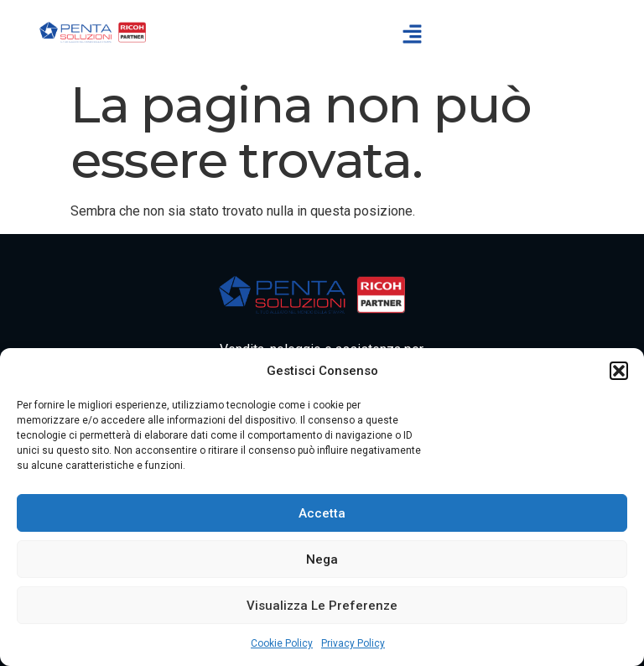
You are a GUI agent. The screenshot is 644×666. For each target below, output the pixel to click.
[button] (619, 371)
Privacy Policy (353, 643)
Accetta (322, 513)
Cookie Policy (282, 643)
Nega (322, 559)
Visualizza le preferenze (322, 606)
